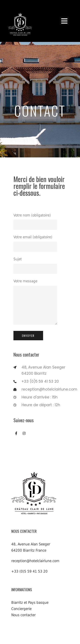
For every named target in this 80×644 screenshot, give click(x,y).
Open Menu (64, 21)
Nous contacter (23, 615)
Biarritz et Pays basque (30, 603)
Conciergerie (21, 609)
